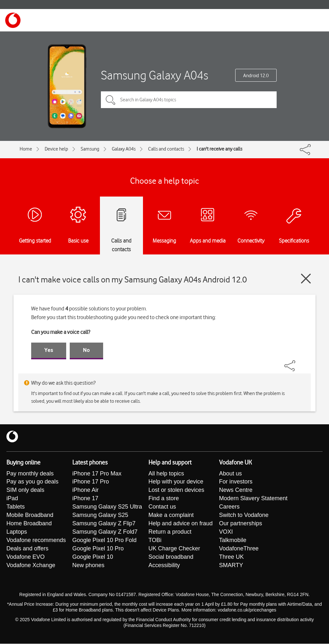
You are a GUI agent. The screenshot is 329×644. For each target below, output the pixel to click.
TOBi (155, 541)
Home (26, 149)
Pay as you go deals (32, 482)
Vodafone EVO (26, 557)
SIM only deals (25, 491)
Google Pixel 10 (93, 557)
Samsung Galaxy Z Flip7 (104, 524)
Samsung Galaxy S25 (100, 516)
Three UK (231, 557)
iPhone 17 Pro (91, 482)
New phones (88, 566)
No (86, 350)
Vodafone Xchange (31, 566)
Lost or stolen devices (176, 491)
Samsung (90, 149)
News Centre (236, 491)
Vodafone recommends (36, 541)
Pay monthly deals (30, 474)
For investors (236, 482)
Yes (49, 350)
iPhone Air (85, 491)
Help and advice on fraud (181, 524)
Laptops (17, 532)
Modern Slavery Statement (253, 499)
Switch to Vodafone (244, 516)
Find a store (164, 499)
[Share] (298, 363)
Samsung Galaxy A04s (155, 75)
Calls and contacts (166, 149)
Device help (56, 149)
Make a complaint (171, 516)
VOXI (226, 532)
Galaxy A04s (124, 149)
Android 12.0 (256, 76)
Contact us (162, 507)
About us (231, 474)
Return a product (170, 532)
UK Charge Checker (174, 549)
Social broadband (171, 557)
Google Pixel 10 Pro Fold (104, 541)
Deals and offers (27, 549)
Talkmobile (233, 541)
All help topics (166, 474)
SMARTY (231, 566)
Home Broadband (29, 524)
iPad (12, 499)
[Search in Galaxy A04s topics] (189, 100)
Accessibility (164, 566)
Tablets (16, 507)
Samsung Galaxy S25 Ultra (107, 507)
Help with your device (176, 482)
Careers (229, 507)
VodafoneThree (239, 549)
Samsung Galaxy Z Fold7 (105, 532)
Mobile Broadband (30, 516)
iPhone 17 (85, 499)
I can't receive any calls (219, 149)
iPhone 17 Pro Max (97, 474)
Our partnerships (241, 524)
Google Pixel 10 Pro (98, 549)
